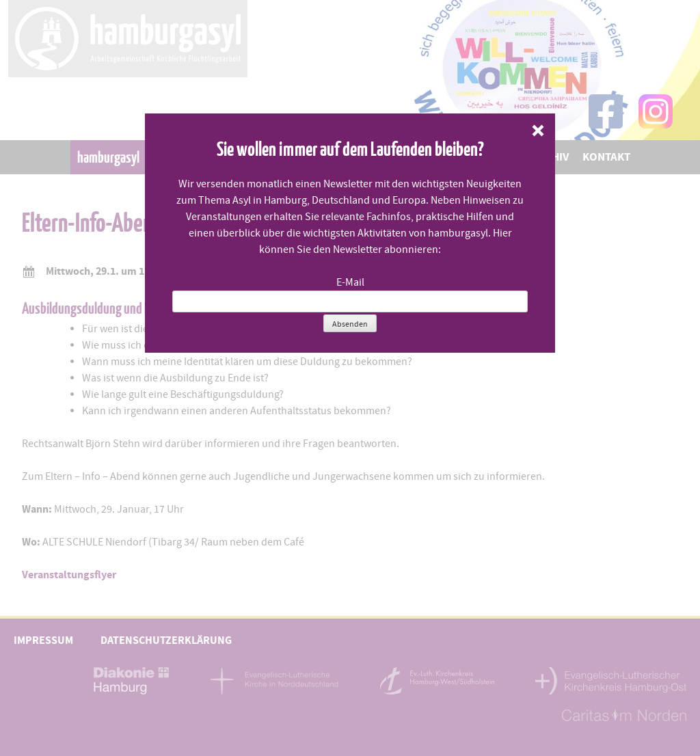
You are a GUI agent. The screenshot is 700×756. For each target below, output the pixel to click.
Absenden (350, 324)
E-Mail (350, 282)
